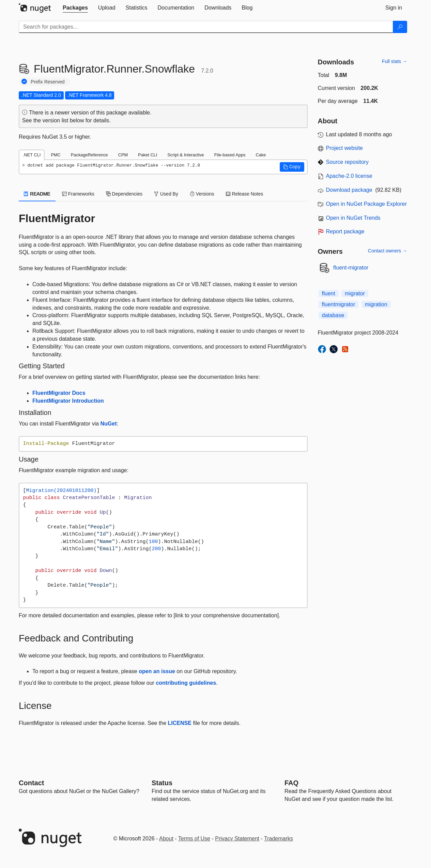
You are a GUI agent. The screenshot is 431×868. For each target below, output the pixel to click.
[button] (292, 167)
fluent (329, 293)
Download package (349, 190)
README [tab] (37, 194)
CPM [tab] (123, 155)
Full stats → (395, 61)
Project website (345, 148)
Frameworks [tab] (78, 194)
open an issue (157, 671)
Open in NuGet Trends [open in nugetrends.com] (353, 218)
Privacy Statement (237, 839)
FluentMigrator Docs (59, 393)
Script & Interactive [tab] (186, 155)
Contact (31, 783)
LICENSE (180, 723)
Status (162, 783)
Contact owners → (388, 251)
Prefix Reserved (48, 82)
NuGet (109, 424)
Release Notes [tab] (245, 194)
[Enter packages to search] (206, 27)
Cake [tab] (261, 155)
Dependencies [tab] (124, 194)
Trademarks (279, 839)
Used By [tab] (166, 194)
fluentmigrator (339, 304)
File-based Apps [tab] (230, 155)
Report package (345, 231)
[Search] (400, 27)
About (166, 839)
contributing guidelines (186, 683)
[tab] (75, 8)
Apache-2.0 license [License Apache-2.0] (349, 176)
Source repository (347, 162)
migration (376, 304)
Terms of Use (194, 839)
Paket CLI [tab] (148, 155)
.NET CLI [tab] (32, 155)
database (333, 315)
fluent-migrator (351, 268)
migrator (355, 293)
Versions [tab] (202, 194)
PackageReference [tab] (89, 155)
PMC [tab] (56, 155)
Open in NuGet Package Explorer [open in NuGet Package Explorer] (366, 204)
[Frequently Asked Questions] (291, 783)
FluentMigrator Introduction (68, 401)
